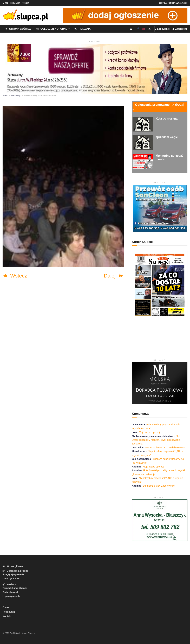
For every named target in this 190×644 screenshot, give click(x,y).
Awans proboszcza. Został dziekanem (165, 448)
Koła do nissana (167, 119)
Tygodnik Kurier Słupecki (15, 588)
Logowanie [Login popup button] (162, 29)
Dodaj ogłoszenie (11, 579)
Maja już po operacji (150, 432)
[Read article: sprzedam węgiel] (143, 143)
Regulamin (15, 3)
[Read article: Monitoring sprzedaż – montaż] (143, 161)
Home (5, 96)
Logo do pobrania (11, 596)
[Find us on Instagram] (143, 29)
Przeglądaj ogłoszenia (13, 574)
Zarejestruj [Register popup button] (180, 29)
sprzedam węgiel (167, 137)
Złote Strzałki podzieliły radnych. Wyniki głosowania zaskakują (156, 440)
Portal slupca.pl (10, 592)
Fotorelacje (16, 96)
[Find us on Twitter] (149, 29)
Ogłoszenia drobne (52, 29)
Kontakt (25, 3)
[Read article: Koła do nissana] (143, 124)
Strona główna (18, 29)
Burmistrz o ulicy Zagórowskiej (159, 486)
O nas (5, 3)
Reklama (83, 29)
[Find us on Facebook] (138, 29)
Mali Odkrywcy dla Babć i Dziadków (40, 96)
